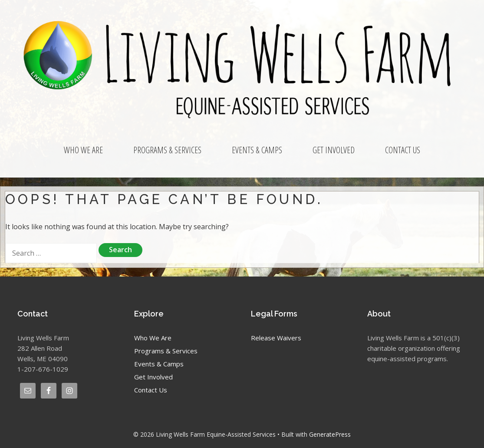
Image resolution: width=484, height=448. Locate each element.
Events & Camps (257, 150)
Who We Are (83, 150)
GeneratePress (330, 434)
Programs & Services (167, 150)
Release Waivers (276, 338)
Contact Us (403, 150)
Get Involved (334, 150)
